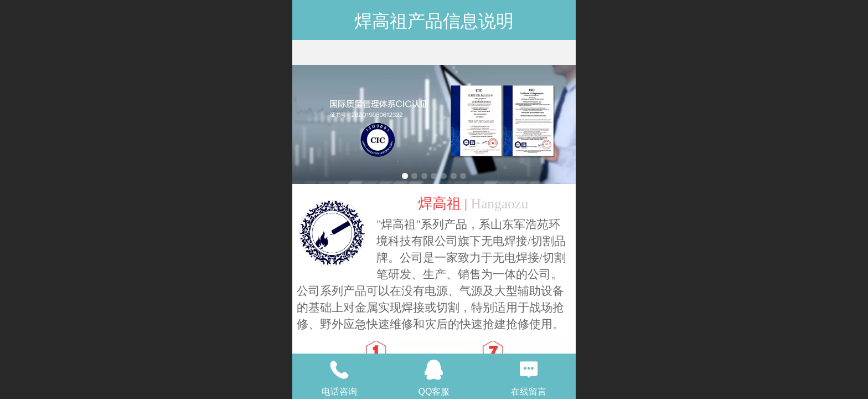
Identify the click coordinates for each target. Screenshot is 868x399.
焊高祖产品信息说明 (434, 21)
